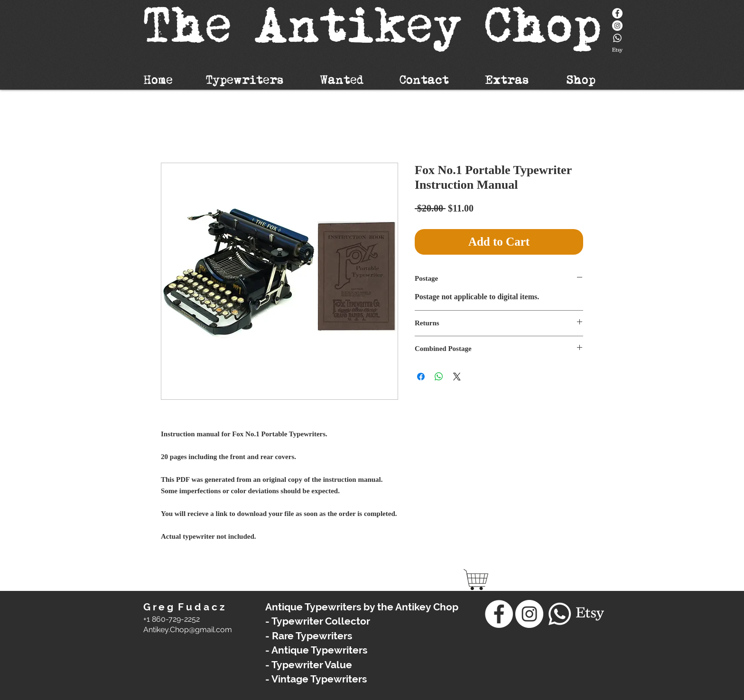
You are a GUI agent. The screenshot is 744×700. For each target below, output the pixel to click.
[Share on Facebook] (421, 377)
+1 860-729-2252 (172, 619)
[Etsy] (617, 50)
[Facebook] (617, 13)
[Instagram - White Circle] (617, 26)
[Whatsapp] (617, 38)
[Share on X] (457, 377)
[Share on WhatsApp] (439, 377)
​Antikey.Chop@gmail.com (188, 630)
